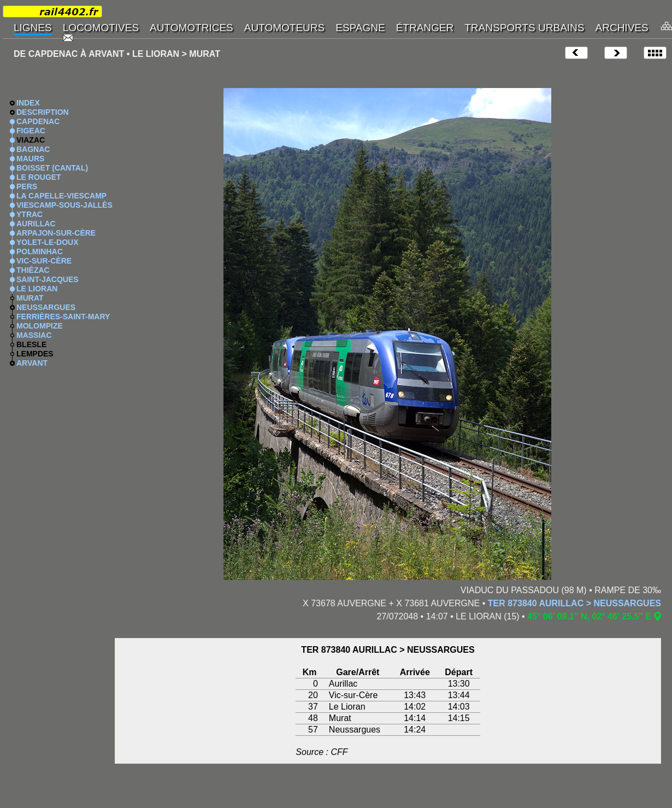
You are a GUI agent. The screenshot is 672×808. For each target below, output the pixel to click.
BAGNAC (33, 149)
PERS (27, 186)
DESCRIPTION (43, 112)
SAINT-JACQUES (48, 279)
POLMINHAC (40, 251)
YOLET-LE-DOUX (48, 242)
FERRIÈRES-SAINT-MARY (63, 317)
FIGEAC (31, 131)
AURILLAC (36, 224)
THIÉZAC (33, 270)
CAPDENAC (38, 121)
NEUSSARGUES (46, 307)
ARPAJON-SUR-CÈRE (56, 233)
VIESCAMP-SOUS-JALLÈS (64, 205)
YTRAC (30, 214)
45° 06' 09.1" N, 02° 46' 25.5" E (589, 616)
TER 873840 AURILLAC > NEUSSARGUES (574, 603)
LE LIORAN (37, 289)
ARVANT (32, 363)
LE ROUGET (39, 177)
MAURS (30, 159)
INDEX (28, 103)
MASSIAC (34, 335)
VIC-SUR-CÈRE (44, 261)
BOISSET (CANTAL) (52, 168)
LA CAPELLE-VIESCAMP (61, 196)
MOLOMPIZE (40, 326)
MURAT (30, 298)
